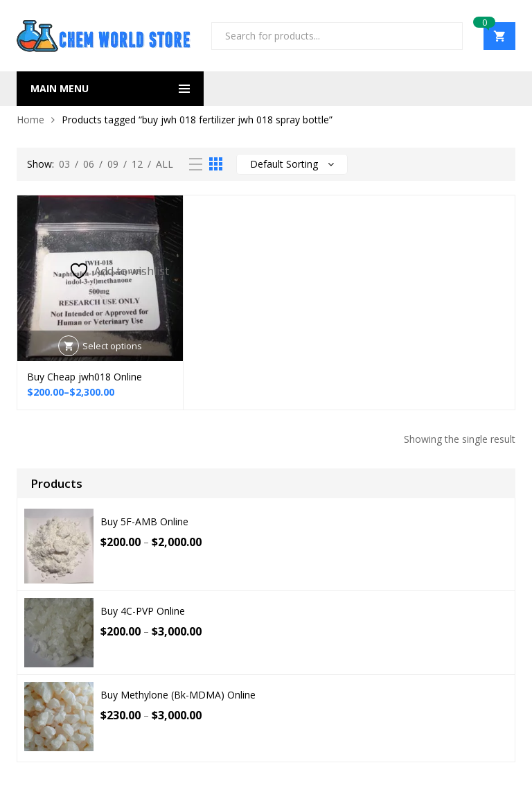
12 (137, 164)
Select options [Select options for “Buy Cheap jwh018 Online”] (112, 346)
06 (89, 164)
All (165, 164)
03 (64, 164)
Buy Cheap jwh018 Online (85, 377)
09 (113, 164)
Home (30, 120)
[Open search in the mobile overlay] (337, 36)
